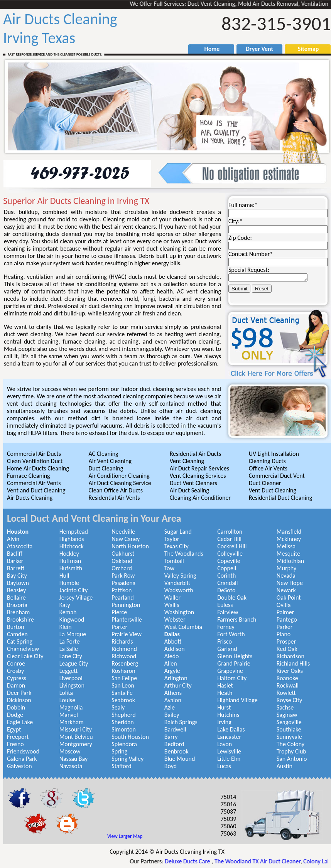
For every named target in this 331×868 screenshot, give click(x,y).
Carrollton (230, 532)
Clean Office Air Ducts (115, 490)
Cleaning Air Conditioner (200, 498)
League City (74, 663)
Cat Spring (20, 641)
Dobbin (16, 707)
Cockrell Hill (232, 546)
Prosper (286, 641)
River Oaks (290, 671)
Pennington (126, 605)
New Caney (126, 539)
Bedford (174, 744)
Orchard (122, 568)
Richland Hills (293, 663)
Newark (286, 590)
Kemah (68, 612)
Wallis (172, 605)
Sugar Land (178, 532)
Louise (67, 700)
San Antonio (292, 759)
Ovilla (284, 605)
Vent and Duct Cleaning (36, 490)
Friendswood (23, 751)
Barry (171, 737)
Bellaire (16, 597)
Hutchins (228, 715)
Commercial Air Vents (34, 483)
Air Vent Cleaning (110, 461)
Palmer (285, 612)
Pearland (122, 597)
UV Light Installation (274, 454)
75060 (229, 826)
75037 (229, 812)
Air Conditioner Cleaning (119, 476)
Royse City (289, 700)
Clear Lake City (25, 656)
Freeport (18, 737)
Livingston (72, 685)
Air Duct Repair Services (199, 468)
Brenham (18, 612)
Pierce (119, 612)
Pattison (122, 590)
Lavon (225, 744)
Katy (65, 605)
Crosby (15, 671)
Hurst (224, 707)
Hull (64, 576)
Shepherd (123, 715)
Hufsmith (71, 568)
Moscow (70, 751)
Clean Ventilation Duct (35, 461)
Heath (225, 693)
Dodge (15, 715)
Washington (179, 612)
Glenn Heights (235, 656)
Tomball (174, 561)
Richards (122, 641)
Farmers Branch (237, 619)
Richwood (124, 656)
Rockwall (288, 685)
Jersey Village (76, 597)
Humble (69, 583)
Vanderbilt (177, 583)
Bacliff (15, 554)
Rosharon (123, 671)
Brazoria (17, 605)
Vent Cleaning (187, 461)
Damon (16, 685)
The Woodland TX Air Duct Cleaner (263, 861)
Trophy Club (291, 751)
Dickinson (19, 700)
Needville (123, 532)
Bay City (17, 576)
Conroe (16, 663)
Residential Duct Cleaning (281, 498)
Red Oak (287, 649)
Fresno (15, 744)
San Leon (123, 685)
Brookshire (20, 619)
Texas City (176, 546)
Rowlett (286, 693)
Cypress (17, 678)
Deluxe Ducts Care (193, 861)
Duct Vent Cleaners (193, 483)
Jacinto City (74, 590)
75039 (229, 819)
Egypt (14, 729)
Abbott (173, 641)
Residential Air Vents (114, 498)
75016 (229, 804)
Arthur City (178, 685)
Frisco (225, 641)
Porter (119, 627)
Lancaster (229, 737)
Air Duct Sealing (189, 490)
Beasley (16, 590)
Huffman (70, 561)
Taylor (172, 539)
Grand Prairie (234, 663)
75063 (229, 833)
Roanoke (287, 678)
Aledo (172, 656)
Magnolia (71, 707)
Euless (225, 605)
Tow (169, 568)
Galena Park (22, 759)
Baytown (18, 583)
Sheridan (122, 722)
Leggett (69, 671)
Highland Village (237, 700)
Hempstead (74, 532)
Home (208, 49)
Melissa (286, 546)
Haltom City (232, 678)
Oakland (122, 561)
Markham (72, 722)
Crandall (227, 583)
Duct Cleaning (106, 468)
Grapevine (230, 671)
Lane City (71, 656)
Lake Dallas (231, 729)
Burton (16, 627)
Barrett (16, 568)
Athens (173, 693)
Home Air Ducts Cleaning (38, 468)
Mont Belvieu (76, 737)
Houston (18, 532)
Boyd (171, 766)
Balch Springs (181, 722)
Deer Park (19, 693)
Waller (172, 597)
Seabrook (123, 700)
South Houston (130, 737)
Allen (171, 663)
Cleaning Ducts (267, 461)
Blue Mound (180, 759)
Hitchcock (72, 546)
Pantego (287, 619)
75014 (229, 797)
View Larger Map (125, 836)
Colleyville (230, 554)
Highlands (72, 539)
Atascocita (20, 546)
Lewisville (229, 751)
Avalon (173, 700)
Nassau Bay (74, 759)
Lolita (66, 693)
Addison (175, 649)
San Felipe (124, 678)
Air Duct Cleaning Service (120, 483)
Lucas (224, 766)
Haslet (225, 685)
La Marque (73, 634)
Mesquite (289, 554)
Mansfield (289, 532)
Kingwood (72, 619)
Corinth (226, 576)
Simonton (124, 729)
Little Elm (229, 759)
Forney (226, 627)
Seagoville (289, 722)
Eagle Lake (20, 722)
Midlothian (290, 561)
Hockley (69, 554)
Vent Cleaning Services (198, 476)
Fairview (228, 612)
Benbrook (176, 751)
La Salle (69, 649)
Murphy (286, 568)
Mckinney (289, 539)
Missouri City (76, 729)
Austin (285, 766)
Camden (17, 634)
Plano (284, 634)
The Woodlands (184, 554)
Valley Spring (180, 576)
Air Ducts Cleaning (30, 498)
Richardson (290, 656)
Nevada (286, 576)
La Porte (70, 641)
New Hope (290, 583)
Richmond (124, 649)
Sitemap (305, 49)
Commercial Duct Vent (277, 476)
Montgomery (76, 744)
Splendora (124, 744)
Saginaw (287, 715)
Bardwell (175, 729)
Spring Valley (128, 759)
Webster (175, 619)
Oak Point (289, 597)
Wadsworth (179, 590)
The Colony (290, 744)
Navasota (71, 766)
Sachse (285, 707)
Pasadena (123, 583)
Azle (170, 707)
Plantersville (127, 619)
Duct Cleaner (265, 483)
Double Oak (232, 597)
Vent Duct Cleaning (273, 490)
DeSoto (226, 590)
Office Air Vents (268, 468)
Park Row (123, 576)
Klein (66, 627)
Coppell (227, 568)
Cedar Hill (229, 539)
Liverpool (71, 678)
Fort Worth (231, 634)
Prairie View (127, 634)
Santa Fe (122, 693)
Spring (119, 751)
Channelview (23, 649)
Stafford (121, 766)
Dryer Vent (257, 49)
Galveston (19, 766)
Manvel (69, 715)
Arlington (176, 678)
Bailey (172, 715)
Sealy (118, 707)
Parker (285, 627)
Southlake (289, 729)
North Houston (130, 546)
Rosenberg (125, 663)
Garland (227, 649)
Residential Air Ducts (196, 454)
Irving (224, 722)
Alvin (13, 539)
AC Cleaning (103, 454)
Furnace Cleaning (29, 476)
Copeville (229, 561)
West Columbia (183, 627)
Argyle (172, 671)
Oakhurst (123, 554)
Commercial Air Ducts (34, 454)
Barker (15, 561)
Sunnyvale (289, 737)
